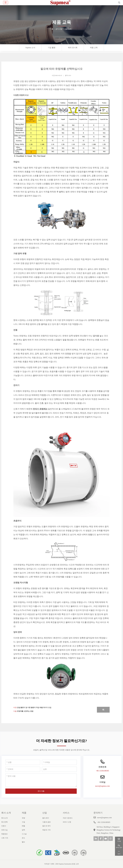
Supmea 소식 (30, 48)
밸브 (23, 842)
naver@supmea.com (102, 786)
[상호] (59, 769)
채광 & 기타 (47, 830)
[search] (119, 3)
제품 (24, 813)
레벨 (23, 826)
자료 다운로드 (68, 818)
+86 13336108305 (102, 771)
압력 (23, 830)
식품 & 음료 (47, 822)
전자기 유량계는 (40, 409)
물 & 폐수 (46, 818)
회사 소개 (6, 813)
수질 (23, 822)
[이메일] (59, 762)
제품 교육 (94, 48)
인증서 (4, 826)
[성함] (23, 762)
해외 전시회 (73, 48)
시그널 (24, 834)
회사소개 (4, 818)
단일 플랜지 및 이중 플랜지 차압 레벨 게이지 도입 (34, 708)
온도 (23, 838)
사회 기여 (5, 838)
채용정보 (4, 834)
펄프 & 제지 (47, 826)
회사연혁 (4, 822)
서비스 (66, 813)
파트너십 (4, 830)
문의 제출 (41, 791)
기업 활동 (52, 48)
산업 (45, 813)
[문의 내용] (41, 780)
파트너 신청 (67, 822)
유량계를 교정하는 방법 (25, 711)
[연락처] (23, 769)
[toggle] (6, 3)
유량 (23, 818)
